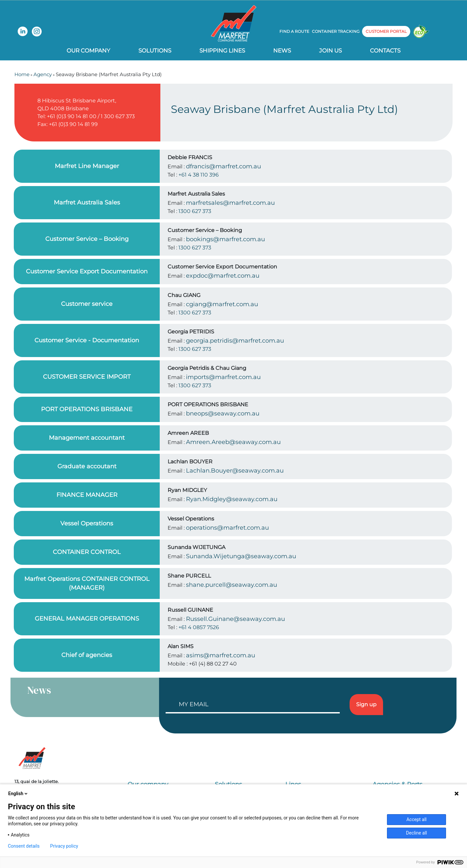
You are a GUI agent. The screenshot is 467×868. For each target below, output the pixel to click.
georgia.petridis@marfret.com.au (235, 341)
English (18, 794)
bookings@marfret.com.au (225, 239)
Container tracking (336, 31)
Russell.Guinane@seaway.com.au (235, 619)
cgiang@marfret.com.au (222, 304)
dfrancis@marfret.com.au (223, 166)
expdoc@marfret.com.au (223, 276)
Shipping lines (222, 51)
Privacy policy (64, 846)
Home (22, 74)
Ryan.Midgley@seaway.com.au (232, 499)
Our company (88, 51)
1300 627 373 (195, 211)
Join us (330, 51)
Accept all (416, 819)
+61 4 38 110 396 (199, 175)
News (282, 51)
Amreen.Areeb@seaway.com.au (233, 442)
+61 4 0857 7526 (199, 627)
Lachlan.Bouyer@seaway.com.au (235, 471)
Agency (43, 74)
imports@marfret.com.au (223, 377)
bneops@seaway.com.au (223, 413)
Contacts (385, 51)
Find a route (294, 31)
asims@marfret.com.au (221, 655)
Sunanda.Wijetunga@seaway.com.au (241, 556)
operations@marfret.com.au (227, 528)
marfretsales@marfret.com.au (230, 203)
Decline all (416, 833)
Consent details (24, 846)
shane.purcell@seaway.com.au (232, 585)
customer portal (386, 31)
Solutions (155, 51)
